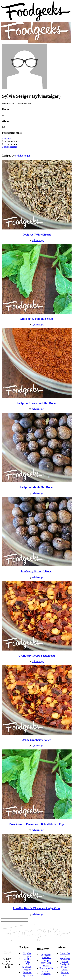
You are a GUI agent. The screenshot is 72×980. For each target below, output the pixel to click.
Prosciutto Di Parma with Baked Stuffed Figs (37, 824)
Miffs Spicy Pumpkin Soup (37, 319)
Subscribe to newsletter (65, 956)
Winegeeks (46, 974)
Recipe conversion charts (46, 963)
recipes (6, 139)
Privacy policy (65, 968)
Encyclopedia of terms (46, 970)
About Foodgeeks (65, 963)
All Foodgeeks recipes (27, 967)
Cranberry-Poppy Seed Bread (37, 656)
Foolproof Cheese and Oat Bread (37, 403)
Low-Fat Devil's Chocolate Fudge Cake (37, 908)
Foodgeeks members (46, 956)
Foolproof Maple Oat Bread (37, 487)
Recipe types (27, 960)
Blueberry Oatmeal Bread (37, 571)
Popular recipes (27, 955)
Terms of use (65, 974)
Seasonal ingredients (27, 974)
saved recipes (10, 147)
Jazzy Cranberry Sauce (37, 740)
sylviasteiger (23, 156)
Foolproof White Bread (37, 235)
